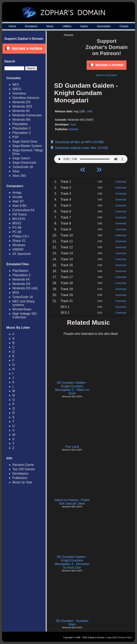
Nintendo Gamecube (27, 115)
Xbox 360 (19, 176)
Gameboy (19, 93)
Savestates (104, 26)
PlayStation (20, 271)
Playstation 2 (22, 128)
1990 (89, 111)
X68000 (18, 249)
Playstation (20, 124)
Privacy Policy (125, 637)
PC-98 (17, 232)
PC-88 (17, 228)
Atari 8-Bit (19, 206)
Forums (68, 35)
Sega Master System (27, 146)
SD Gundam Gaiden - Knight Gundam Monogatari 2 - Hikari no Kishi (72, 388)
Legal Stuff (111, 637)
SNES (17, 89)
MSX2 (17, 223)
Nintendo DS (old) (25, 288)
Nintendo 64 (21, 111)
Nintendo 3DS (22, 106)
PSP (16, 137)
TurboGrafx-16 (23, 167)
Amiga (17, 193)
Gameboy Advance (26, 98)
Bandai (74, 129)
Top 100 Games (24, 469)
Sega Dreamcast (24, 163)
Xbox (16, 171)
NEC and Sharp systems (23, 303)
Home (12, 26)
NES (16, 85)
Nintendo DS (21, 102)
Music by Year (22, 482)
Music (50, 26)
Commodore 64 (23, 210)
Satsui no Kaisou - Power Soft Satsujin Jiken (72, 502)
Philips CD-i (21, 236)
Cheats (124, 26)
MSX (16, 293)
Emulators (31, 26)
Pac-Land (72, 447)
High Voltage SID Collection (24, 315)
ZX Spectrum (22, 254)
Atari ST (18, 201)
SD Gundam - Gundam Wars (72, 623)
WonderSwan (22, 309)
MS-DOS (19, 219)
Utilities (67, 26)
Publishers (20, 478)
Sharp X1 (19, 241)
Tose (73, 124)
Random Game (23, 465)
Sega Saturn (21, 158)
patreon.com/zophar (107, 75)
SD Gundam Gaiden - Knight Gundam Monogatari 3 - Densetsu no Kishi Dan (72, 562)
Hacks (84, 26)
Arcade (17, 197)
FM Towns (20, 214)
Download (121, 182)
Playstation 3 (22, 133)
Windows (19, 245)
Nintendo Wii (21, 120)
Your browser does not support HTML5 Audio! (91, 158)
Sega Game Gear (25, 141)
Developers (20, 474)
